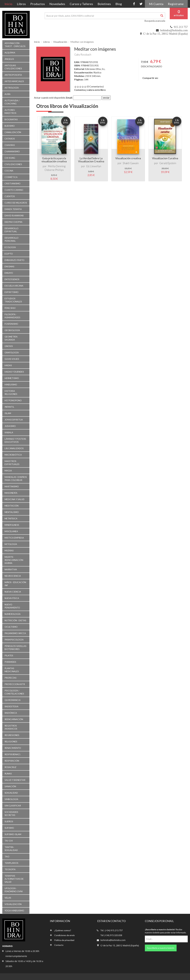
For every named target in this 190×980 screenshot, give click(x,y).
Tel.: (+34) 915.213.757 (112, 930)
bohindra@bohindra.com (174, 30)
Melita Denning (57, 166)
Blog (119, 4)
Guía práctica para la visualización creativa (54, 160)
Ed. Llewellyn (94, 166)
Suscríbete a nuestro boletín (161, 948)
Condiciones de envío (62, 935)
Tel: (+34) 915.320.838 (111, 935)
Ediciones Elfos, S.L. (95, 69)
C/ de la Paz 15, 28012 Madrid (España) (165, 34)
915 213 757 (181, 27)
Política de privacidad (62, 940)
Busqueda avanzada (155, 21)
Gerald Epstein (168, 163)
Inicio (10, 4)
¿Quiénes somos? (60, 930)
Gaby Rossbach (83, 55)
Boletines (104, 4)
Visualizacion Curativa (165, 158)
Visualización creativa (128, 158)
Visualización (60, 42)
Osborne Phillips (54, 170)
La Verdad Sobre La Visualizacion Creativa (91, 160)
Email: (69, 98)
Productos (38, 4)
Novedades (57, 4)
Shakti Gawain (131, 163)
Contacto (57, 945)
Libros (21, 4)
